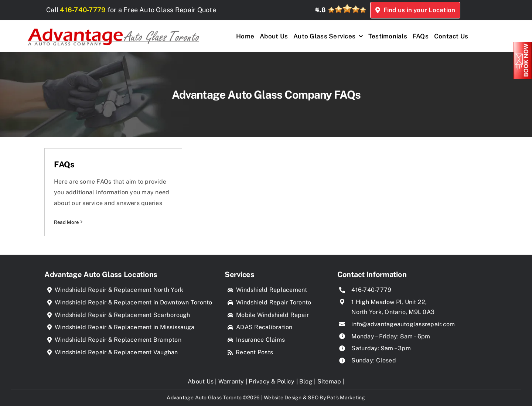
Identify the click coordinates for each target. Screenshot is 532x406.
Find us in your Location (453, 10)
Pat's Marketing (346, 398)
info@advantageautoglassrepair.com (403, 324)
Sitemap (329, 381)
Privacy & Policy (272, 381)
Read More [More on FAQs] (66, 222)
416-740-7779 (89, 10)
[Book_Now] (523, 45)
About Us (201, 381)
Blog (306, 381)
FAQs (64, 164)
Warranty (231, 381)
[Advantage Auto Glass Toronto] (113, 26)
